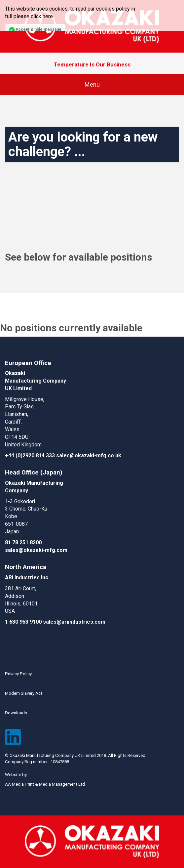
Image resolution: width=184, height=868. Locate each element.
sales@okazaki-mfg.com (36, 550)
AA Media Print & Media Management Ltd (45, 784)
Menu (92, 85)
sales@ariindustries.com (74, 622)
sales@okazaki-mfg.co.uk (89, 455)
